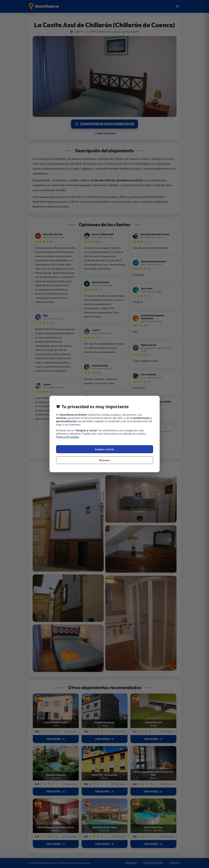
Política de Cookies (68, 437)
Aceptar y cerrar (104, 449)
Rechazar (104, 460)
